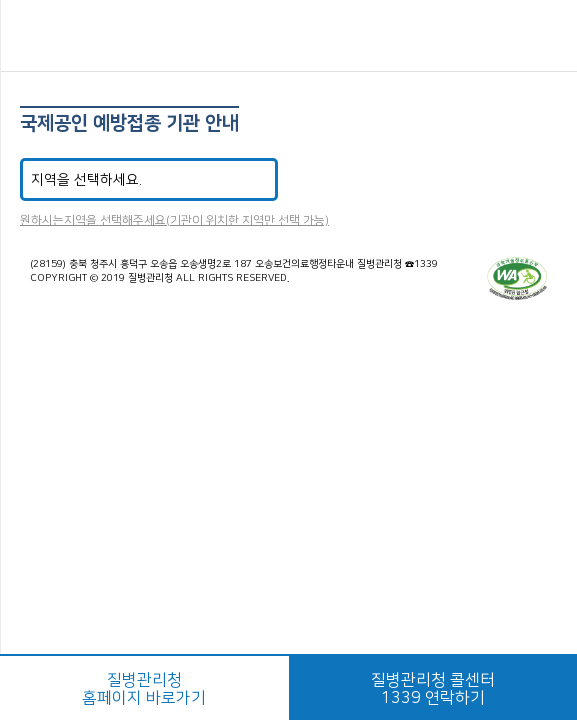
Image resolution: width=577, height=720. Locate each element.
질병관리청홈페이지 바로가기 (144, 689)
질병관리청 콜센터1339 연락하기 (433, 689)
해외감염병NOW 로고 (288, 37)
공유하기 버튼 (548, 36)
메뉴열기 (31, 35)
